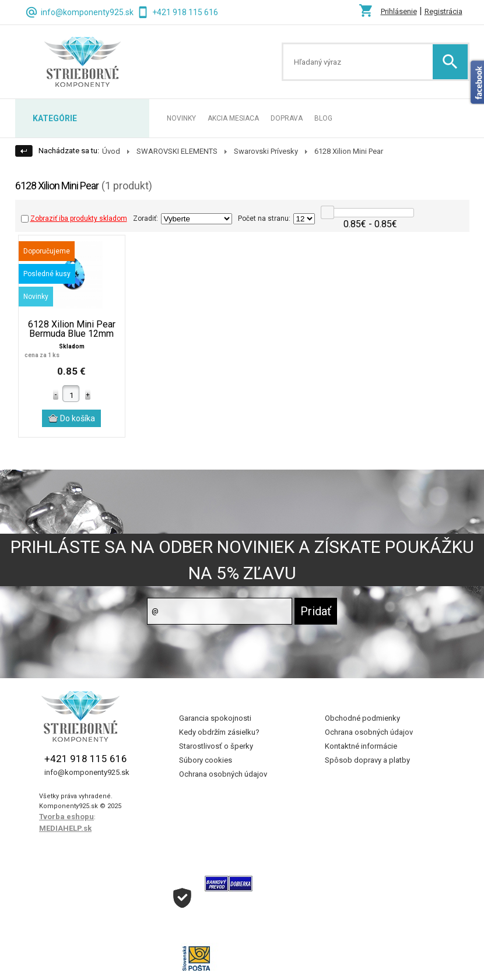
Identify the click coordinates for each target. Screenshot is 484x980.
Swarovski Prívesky (266, 151)
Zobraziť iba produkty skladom (74, 218)
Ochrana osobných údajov (223, 774)
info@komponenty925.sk (87, 12)
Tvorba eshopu (66, 817)
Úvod (111, 151)
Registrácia (443, 11)
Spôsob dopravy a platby (367, 760)
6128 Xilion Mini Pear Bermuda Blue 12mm (72, 329)
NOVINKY (181, 118)
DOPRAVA (287, 118)
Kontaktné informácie (361, 746)
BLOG (323, 118)
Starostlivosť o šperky (216, 746)
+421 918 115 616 (185, 12)
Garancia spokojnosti (215, 718)
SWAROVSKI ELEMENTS (177, 151)
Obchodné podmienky (362, 718)
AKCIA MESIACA (233, 118)
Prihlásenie (399, 11)
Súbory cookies (206, 760)
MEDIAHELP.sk (65, 828)
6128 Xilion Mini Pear (349, 151)
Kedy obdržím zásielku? (219, 732)
